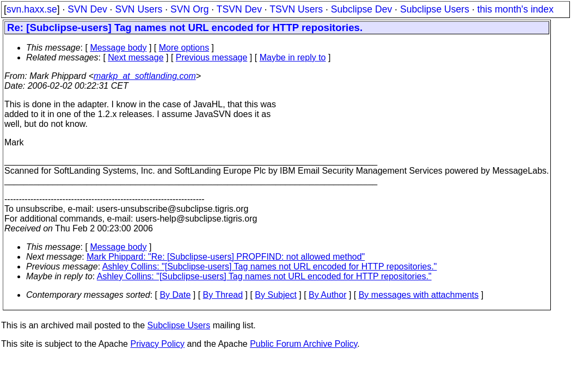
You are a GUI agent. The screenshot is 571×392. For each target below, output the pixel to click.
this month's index (515, 9)
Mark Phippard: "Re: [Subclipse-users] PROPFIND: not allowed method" (226, 257)
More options (184, 48)
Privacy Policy (157, 344)
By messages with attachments (419, 295)
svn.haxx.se (32, 9)
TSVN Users (296, 9)
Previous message (212, 57)
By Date (175, 295)
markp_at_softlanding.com (145, 76)
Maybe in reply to (293, 57)
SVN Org (189, 9)
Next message (136, 57)
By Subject (275, 295)
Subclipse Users (435, 9)
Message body (118, 48)
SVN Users (139, 9)
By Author (327, 295)
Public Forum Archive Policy (303, 344)
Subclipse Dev (361, 9)
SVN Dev (87, 9)
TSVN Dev (239, 9)
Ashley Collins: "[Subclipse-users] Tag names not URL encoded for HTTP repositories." (270, 267)
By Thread (223, 295)
